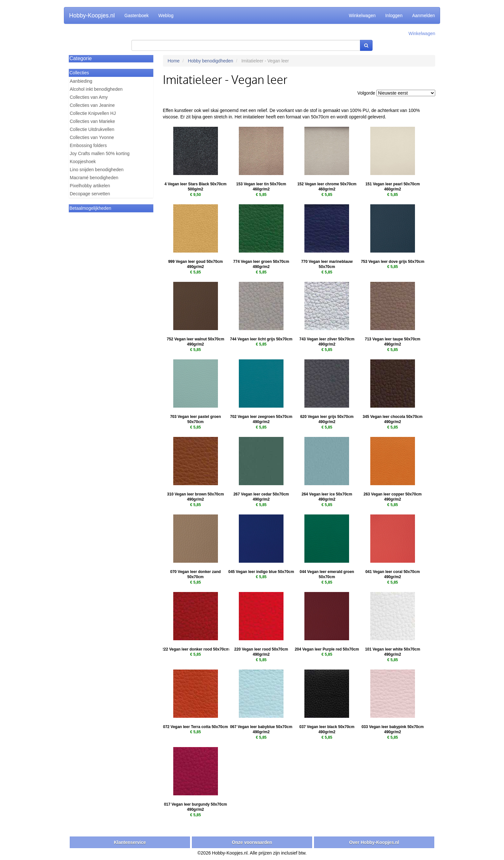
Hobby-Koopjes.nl (92, 15)
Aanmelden (423, 15)
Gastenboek (137, 15)
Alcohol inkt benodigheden (96, 89)
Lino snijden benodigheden (97, 170)
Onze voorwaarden (252, 842)
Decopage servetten (90, 194)
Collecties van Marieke (92, 121)
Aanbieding (81, 81)
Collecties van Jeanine (92, 105)
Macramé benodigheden (94, 178)
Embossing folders (88, 145)
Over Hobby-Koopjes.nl (374, 842)
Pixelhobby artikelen (90, 186)
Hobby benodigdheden (210, 61)
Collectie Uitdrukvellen (92, 129)
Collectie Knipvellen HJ (93, 113)
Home (174, 61)
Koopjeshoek (83, 162)
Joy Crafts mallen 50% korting (100, 153)
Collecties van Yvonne (92, 137)
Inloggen (394, 15)
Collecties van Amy (89, 97)
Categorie (81, 58)
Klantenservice (130, 842)
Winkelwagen (362, 15)
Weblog (166, 15)
